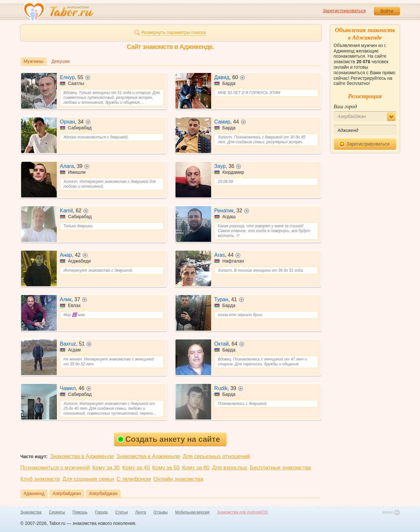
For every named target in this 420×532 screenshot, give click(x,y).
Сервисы (57, 512)
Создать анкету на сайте (169, 439)
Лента (141, 512)
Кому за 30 (106, 468)
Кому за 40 (136, 468)
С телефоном (133, 479)
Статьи (121, 512)
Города (101, 512)
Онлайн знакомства (178, 479)
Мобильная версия (192, 512)
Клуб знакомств (40, 479)
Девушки (61, 61)
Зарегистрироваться (344, 11)
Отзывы (161, 512)
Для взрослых (230, 468)
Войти (387, 11)
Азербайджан (67, 493)
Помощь (80, 512)
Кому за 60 (196, 468)
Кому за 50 (166, 468)
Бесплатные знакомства (280, 468)
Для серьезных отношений (217, 456)
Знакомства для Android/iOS (242, 512)
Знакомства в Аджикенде (82, 456)
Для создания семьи (88, 479)
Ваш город (345, 106)
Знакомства (31, 512)
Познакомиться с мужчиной (55, 468)
